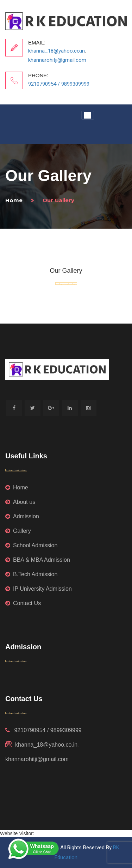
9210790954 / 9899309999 (59, 84)
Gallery (18, 531)
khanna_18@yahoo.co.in (56, 51)
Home (17, 487)
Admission (22, 516)
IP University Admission (39, 589)
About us (20, 502)
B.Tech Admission (31, 574)
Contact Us (23, 603)
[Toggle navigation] (88, 115)
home (14, 200)
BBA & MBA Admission (38, 560)
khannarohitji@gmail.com (57, 60)
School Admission (31, 545)
